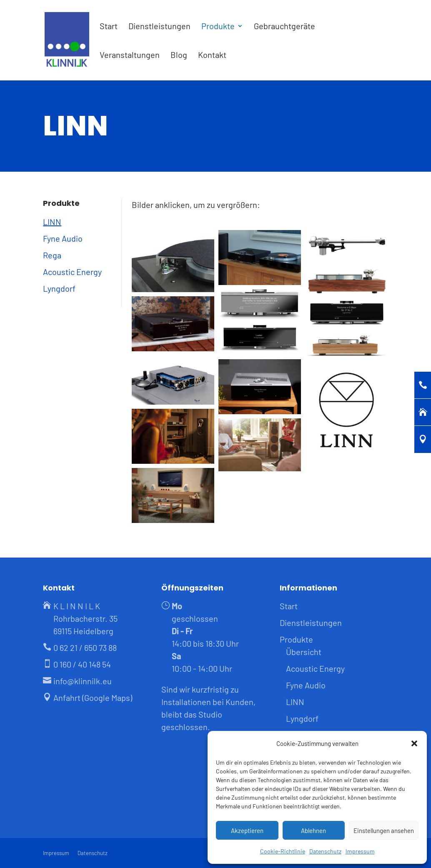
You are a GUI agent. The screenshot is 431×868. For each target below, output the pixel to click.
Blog (179, 56)
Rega (52, 255)
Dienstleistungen (159, 27)
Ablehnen (313, 830)
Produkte (218, 27)
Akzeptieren (247, 830)
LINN (52, 222)
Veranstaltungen (130, 56)
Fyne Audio (63, 238)
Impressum (360, 851)
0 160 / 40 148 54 (82, 664)
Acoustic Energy (72, 272)
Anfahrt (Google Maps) (93, 698)
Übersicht (304, 652)
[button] (414, 743)
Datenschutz (325, 851)
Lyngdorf (59, 288)
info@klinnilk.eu (83, 681)
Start (109, 27)
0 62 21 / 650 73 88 (85, 648)
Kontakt (212, 56)
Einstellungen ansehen (384, 830)
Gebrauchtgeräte (284, 27)
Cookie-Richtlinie (283, 851)
